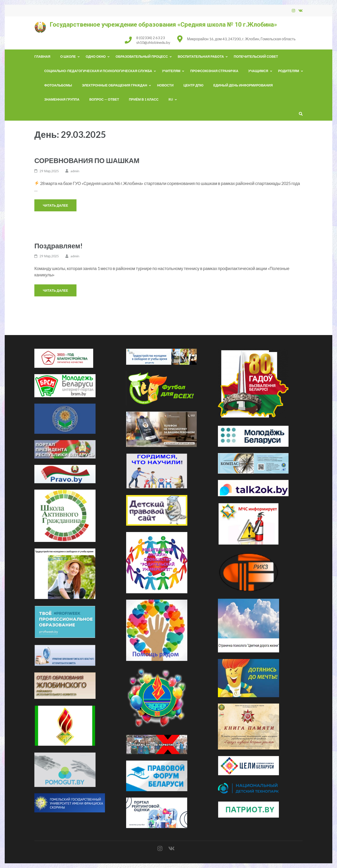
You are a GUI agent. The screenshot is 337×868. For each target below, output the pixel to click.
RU (171, 99)
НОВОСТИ (165, 85)
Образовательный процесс (142, 56)
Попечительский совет (256, 56)
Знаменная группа (62, 99)
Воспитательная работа (201, 56)
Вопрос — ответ (104, 99)
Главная (42, 56)
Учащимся (258, 71)
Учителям (171, 71)
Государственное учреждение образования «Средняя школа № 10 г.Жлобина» (163, 25)
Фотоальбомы (58, 85)
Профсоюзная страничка (214, 71)
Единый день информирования (243, 85)
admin (75, 171)
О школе (68, 56)
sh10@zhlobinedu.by (153, 42)
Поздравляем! (58, 246)
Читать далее (55, 205)
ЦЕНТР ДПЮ (193, 85)
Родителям (289, 71)
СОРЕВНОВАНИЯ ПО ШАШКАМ (87, 160)
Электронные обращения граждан (114, 85)
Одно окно (96, 56)
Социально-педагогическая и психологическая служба (98, 71)
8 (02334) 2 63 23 (150, 38)
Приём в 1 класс (144, 99)
